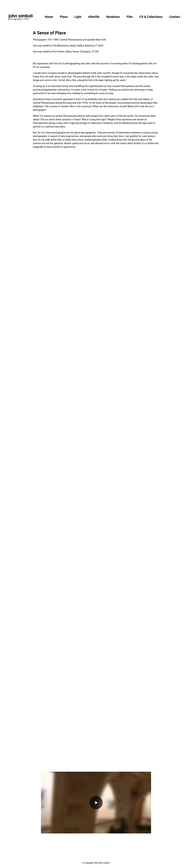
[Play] (96, 803)
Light (78, 17)
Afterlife (94, 17)
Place (64, 17)
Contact (175, 17)
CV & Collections (151, 17)
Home (49, 17)
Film (130, 17)
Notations (113, 17)
